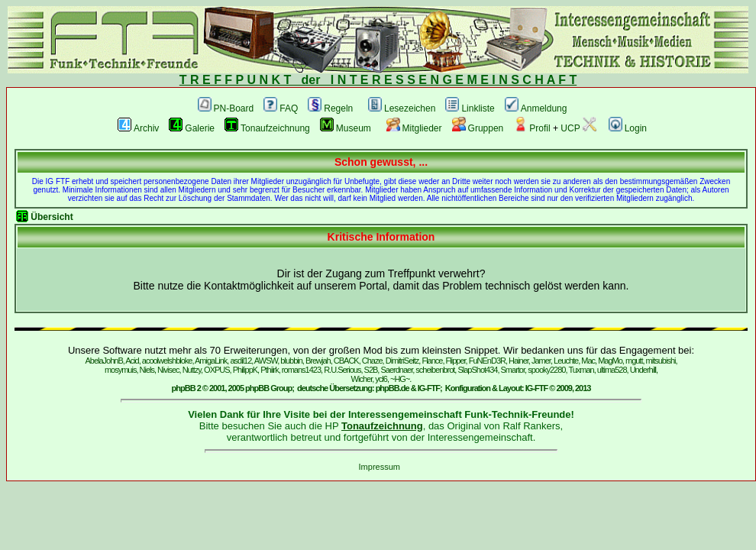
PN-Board (226, 108)
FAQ (281, 108)
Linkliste (470, 108)
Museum (346, 128)
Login (628, 128)
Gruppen (478, 128)
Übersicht (52, 217)
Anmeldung (536, 108)
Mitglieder (414, 128)
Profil (531, 128)
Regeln (330, 108)
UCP (578, 128)
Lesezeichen (402, 108)
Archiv (138, 128)
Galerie (192, 128)
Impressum (380, 467)
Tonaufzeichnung (267, 128)
